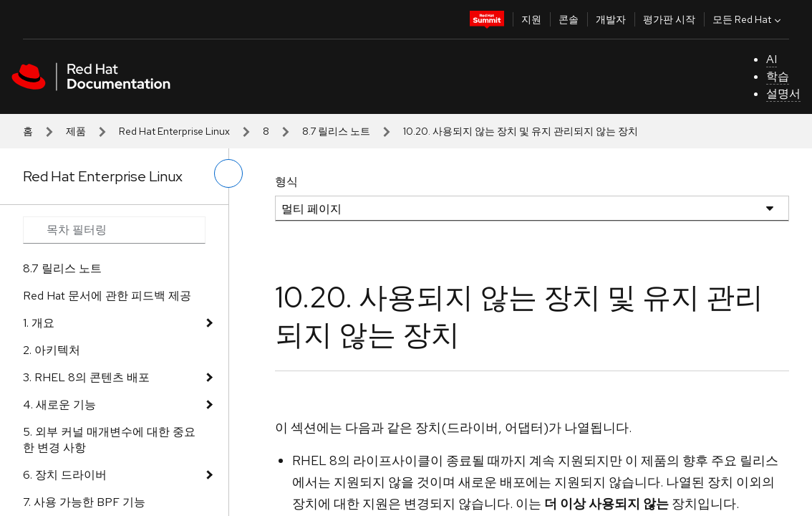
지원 (531, 19)
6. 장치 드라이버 (65, 475)
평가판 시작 (669, 19)
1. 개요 (39, 323)
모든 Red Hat (748, 19)
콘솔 (569, 19)
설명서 (783, 94)
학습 (778, 76)
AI (772, 59)
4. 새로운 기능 (59, 405)
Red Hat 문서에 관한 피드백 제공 (107, 296)
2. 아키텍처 (52, 350)
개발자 (611, 19)
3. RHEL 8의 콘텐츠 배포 (86, 377)
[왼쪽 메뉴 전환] (228, 173)
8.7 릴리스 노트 (336, 131)
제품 (76, 131)
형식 (286, 182)
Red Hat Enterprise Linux (174, 131)
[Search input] (114, 230)
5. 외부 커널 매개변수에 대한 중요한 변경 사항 (109, 440)
